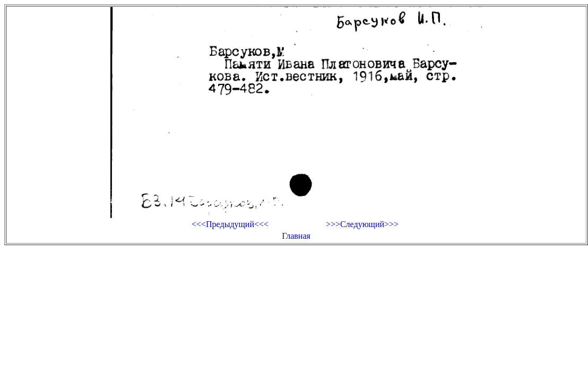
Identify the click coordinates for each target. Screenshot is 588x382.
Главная (296, 236)
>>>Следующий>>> (362, 224)
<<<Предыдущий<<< (230, 224)
